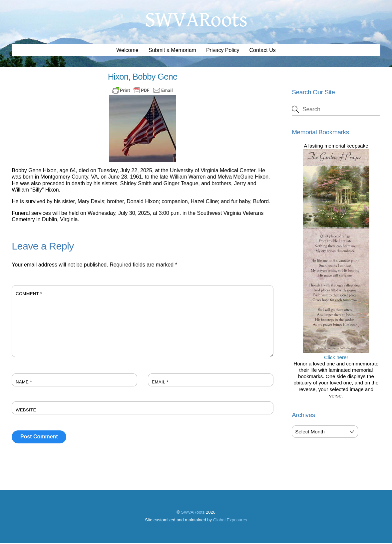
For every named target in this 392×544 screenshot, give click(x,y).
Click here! (336, 355)
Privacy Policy (223, 51)
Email (160, 383)
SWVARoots (193, 513)
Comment (29, 294)
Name (24, 383)
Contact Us (263, 51)
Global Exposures (230, 521)
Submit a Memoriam (172, 51)
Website (26, 411)
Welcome (127, 51)
